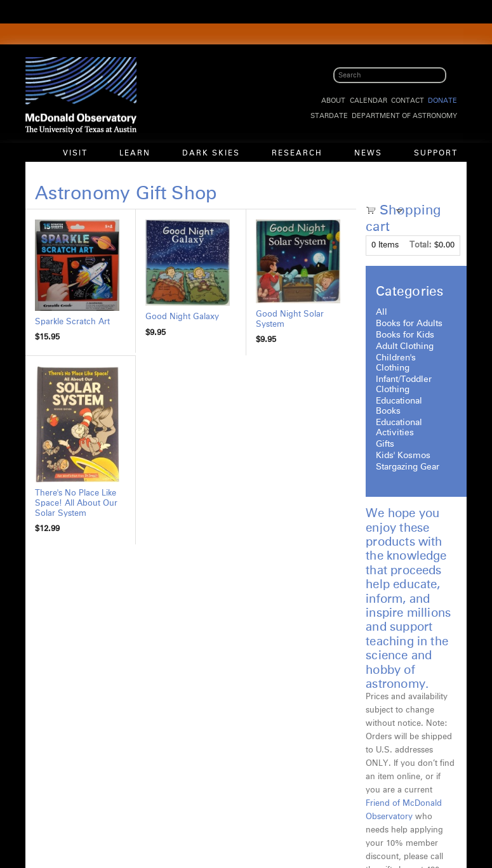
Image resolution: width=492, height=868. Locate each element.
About (333, 101)
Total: (421, 245)
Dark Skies (211, 154)
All (382, 312)
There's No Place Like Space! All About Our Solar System (76, 503)
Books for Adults (409, 324)
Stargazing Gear (408, 467)
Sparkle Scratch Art (72, 322)
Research (297, 154)
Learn (135, 154)
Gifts (385, 444)
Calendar (369, 101)
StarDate (329, 116)
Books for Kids (405, 335)
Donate (442, 101)
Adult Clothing (405, 346)
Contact (408, 101)
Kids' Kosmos (403, 456)
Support (436, 154)
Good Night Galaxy (182, 317)
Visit (75, 154)
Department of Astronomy (404, 116)
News (368, 154)
